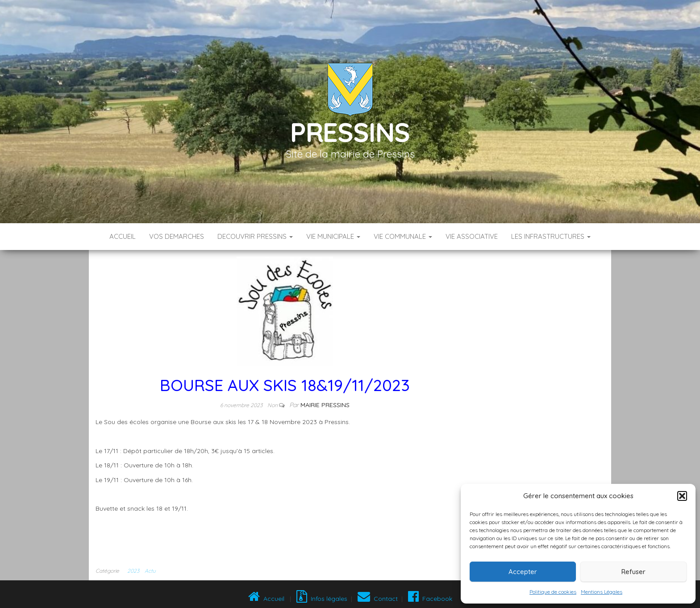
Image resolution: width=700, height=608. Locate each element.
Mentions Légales (602, 592)
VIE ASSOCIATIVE (472, 236)
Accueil (123, 236)
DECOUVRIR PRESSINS (255, 236)
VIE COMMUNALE (403, 236)
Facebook (429, 599)
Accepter (523, 572)
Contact (378, 599)
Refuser (633, 572)
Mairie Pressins (325, 405)
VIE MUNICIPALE (333, 236)
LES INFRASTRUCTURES (551, 236)
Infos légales (322, 599)
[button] (682, 496)
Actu (150, 571)
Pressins (350, 132)
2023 (133, 571)
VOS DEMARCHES (177, 236)
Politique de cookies (553, 592)
